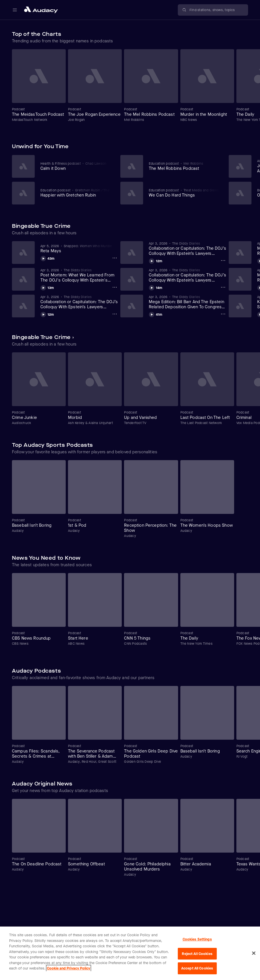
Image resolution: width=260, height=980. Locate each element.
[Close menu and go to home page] (41, 10)
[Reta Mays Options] (115, 258)
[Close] (254, 953)
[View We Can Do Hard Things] (185, 193)
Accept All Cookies (197, 968)
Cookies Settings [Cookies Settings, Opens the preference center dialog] (197, 939)
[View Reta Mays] (79, 249)
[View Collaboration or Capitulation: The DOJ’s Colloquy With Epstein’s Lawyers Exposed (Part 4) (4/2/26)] (188, 275)
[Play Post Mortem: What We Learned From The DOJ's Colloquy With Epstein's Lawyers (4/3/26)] (47, 287)
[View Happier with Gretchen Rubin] (76, 193)
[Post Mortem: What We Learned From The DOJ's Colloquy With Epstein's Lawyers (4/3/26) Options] (115, 287)
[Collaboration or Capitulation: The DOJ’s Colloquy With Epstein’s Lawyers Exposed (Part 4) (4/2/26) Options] (223, 287)
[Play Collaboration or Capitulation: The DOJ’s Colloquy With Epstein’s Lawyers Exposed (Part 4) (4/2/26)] (156, 287)
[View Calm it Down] (76, 166)
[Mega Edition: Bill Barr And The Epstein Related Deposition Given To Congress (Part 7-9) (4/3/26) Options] (223, 314)
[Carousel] (130, 88)
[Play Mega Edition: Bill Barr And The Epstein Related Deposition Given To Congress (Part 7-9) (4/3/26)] (156, 314)
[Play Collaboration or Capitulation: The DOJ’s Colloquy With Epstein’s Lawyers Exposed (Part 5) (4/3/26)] (156, 260)
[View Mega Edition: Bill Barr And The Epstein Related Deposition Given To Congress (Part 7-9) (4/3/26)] (188, 302)
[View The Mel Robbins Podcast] (185, 166)
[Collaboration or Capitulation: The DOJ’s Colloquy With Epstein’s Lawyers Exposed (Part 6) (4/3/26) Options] (115, 314)
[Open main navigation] (15, 10)
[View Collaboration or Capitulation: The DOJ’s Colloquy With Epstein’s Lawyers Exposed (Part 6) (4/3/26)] (79, 302)
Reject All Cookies (197, 954)
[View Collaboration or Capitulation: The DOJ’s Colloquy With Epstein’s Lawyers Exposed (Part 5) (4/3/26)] (188, 249)
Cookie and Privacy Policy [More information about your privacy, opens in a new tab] (69, 968)
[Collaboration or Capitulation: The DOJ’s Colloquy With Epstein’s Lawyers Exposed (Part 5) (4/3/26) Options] (223, 260)
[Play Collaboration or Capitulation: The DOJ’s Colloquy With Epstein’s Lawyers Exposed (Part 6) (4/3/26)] (47, 314)
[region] (130, 953)
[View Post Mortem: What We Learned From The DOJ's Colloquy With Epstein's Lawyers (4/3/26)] (79, 275)
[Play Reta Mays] (48, 258)
